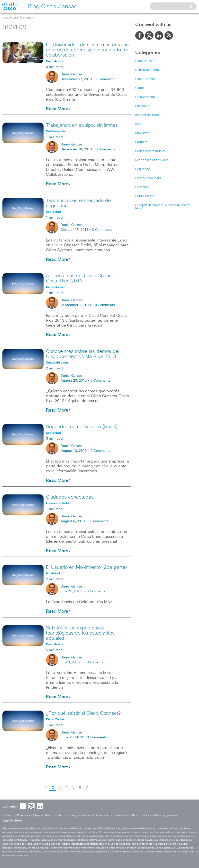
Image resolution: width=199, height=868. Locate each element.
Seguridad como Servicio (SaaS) (82, 427)
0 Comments (106, 149)
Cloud (140, 88)
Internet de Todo (147, 115)
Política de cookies (140, 815)
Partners (141, 142)
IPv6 (138, 124)
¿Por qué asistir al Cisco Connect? (83, 713)
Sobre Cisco (144, 196)
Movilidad (142, 133)
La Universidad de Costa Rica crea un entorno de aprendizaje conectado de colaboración (87, 50)
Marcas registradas (165, 815)
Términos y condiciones (78, 815)
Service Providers (148, 178)
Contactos (9, 815)
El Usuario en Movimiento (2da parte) (86, 567)
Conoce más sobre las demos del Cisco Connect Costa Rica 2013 (83, 354)
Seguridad (143, 169)
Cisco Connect (146, 79)
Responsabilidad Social (152, 160)
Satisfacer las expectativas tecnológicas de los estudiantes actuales (80, 633)
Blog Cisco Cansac (17, 18)
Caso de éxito (145, 61)
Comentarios (25, 815)
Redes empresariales (150, 151)
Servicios (142, 187)
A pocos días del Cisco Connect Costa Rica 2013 (81, 278)
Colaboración (145, 97)
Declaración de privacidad (111, 815)
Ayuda (39, 815)
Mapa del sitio (54, 815)
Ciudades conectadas (70, 497)
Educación (143, 106)
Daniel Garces (72, 74)
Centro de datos (147, 70)
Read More (59, 109)
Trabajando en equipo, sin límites (82, 125)
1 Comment (105, 79)
